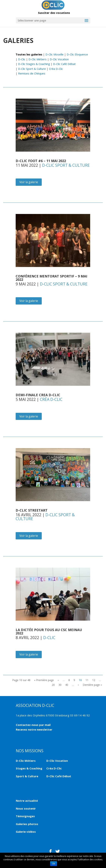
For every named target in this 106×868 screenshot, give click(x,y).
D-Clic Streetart (32, 510)
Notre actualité (27, 801)
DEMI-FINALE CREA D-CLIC (38, 395)
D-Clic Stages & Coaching (34, 64)
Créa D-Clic (56, 69)
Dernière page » (92, 685)
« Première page (44, 680)
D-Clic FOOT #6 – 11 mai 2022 (41, 161)
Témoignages (25, 816)
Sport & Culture (27, 776)
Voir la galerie (29, 182)
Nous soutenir (26, 808)
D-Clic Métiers (38, 59)
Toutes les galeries (29, 54)
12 (94, 680)
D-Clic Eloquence (77, 54)
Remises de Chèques (32, 73)
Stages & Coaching (29, 768)
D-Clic (22, 59)
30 (60, 685)
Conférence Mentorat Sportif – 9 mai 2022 (51, 278)
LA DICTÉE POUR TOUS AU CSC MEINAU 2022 (49, 631)
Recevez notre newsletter (34, 729)
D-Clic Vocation (59, 59)
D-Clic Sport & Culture (32, 69)
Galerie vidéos (26, 832)
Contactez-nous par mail (33, 725)
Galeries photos (27, 824)
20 (53, 685)
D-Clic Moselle (54, 54)
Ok (54, 864)
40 (67, 685)
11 (87, 680)
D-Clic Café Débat (64, 64)
